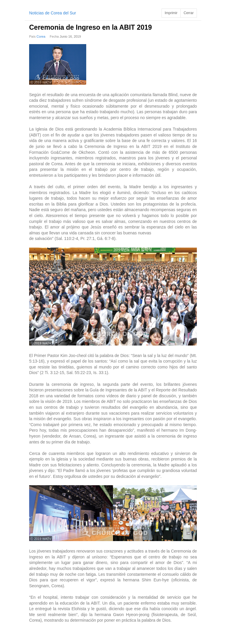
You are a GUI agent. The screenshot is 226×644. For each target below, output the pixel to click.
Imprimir (171, 13)
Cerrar (189, 13)
